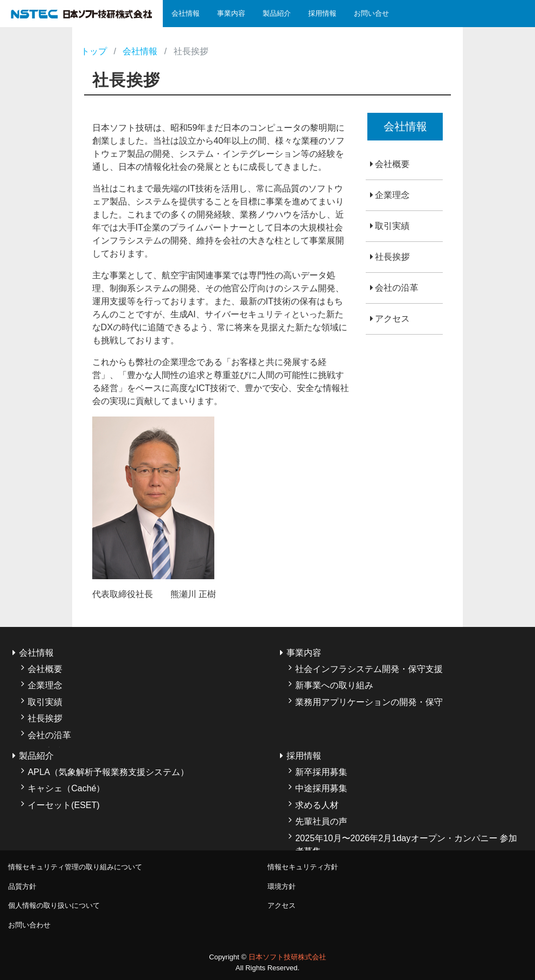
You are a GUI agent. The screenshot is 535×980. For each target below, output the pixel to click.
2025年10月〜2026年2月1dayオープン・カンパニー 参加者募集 (406, 845)
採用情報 (322, 13)
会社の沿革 (397, 288)
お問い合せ (371, 13)
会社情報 (186, 13)
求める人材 (317, 805)
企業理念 (392, 195)
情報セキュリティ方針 (303, 867)
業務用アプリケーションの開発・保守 (369, 702)
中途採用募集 (321, 788)
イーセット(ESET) (63, 805)
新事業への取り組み (334, 685)
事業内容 (231, 13)
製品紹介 (277, 13)
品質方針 (22, 886)
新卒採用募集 (321, 772)
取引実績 (392, 226)
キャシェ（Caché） (66, 788)
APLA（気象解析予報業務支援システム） (108, 772)
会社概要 (392, 164)
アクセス (392, 319)
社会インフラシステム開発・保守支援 (369, 669)
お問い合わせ (29, 925)
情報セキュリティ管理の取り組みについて (75, 867)
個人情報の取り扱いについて (54, 905)
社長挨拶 (392, 257)
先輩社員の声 (321, 821)
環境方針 (282, 886)
